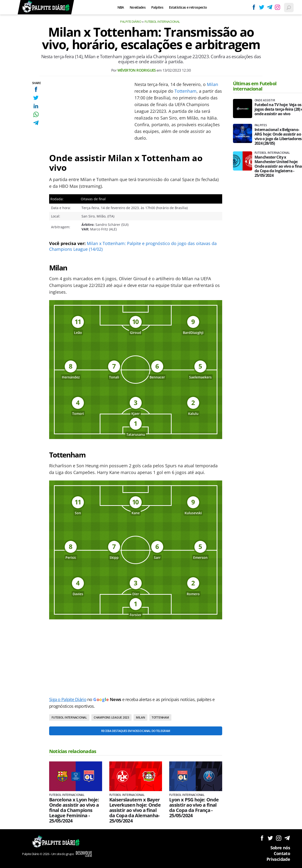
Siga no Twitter (270, 838)
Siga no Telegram (287, 838)
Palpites (157, 7)
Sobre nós (280, 848)
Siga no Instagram (279, 838)
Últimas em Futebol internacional (255, 86)
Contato (282, 853)
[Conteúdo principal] (151, 434)
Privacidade (278, 859)
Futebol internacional (162, 22)
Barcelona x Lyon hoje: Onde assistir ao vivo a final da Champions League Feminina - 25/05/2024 (74, 810)
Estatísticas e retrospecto (188, 7)
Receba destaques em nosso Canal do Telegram (136, 731)
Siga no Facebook (262, 838)
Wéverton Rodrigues (137, 70)
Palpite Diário (131, 22)
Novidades (138, 7)
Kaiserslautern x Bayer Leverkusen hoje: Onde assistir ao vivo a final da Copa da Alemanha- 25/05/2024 (135, 810)
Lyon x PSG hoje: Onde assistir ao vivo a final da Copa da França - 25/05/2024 (194, 808)
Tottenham (186, 91)
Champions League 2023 (111, 717)
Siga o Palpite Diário (68, 699)
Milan (212, 84)
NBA (121, 7)
